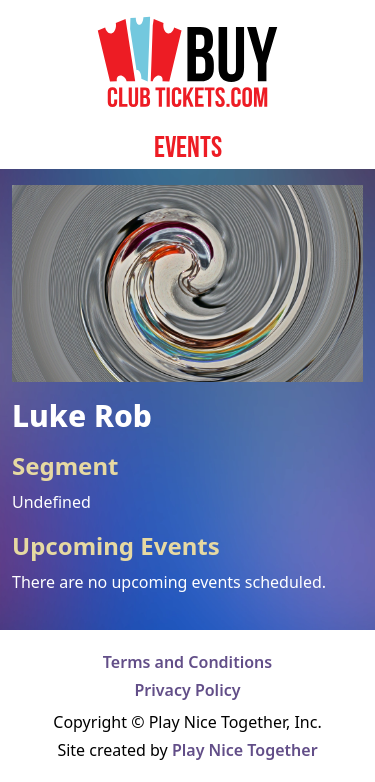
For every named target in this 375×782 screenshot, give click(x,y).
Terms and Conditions (187, 662)
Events (188, 146)
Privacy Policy (188, 690)
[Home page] (187, 62)
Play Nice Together (245, 750)
